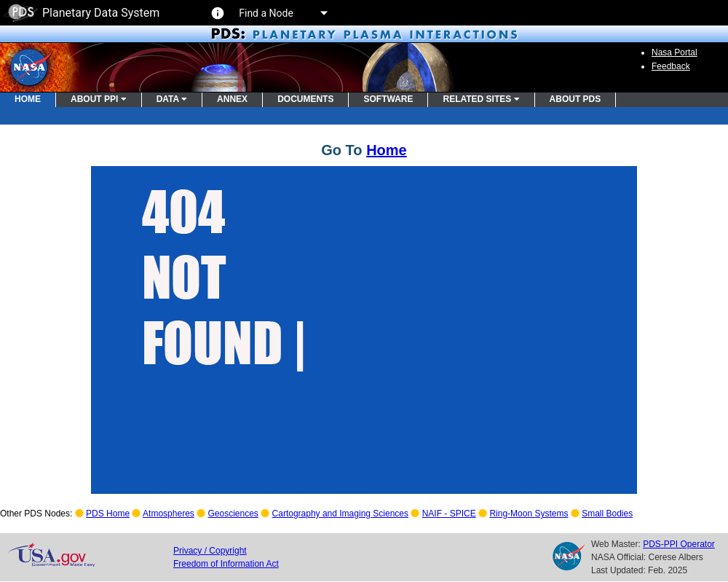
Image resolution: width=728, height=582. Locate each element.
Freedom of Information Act (226, 564)
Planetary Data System (82, 13)
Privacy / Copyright (210, 551)
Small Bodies (607, 514)
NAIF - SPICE (449, 514)
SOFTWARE (388, 99)
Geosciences (233, 514)
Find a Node (282, 13)
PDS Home (108, 514)
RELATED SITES (481, 99)
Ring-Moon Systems (529, 514)
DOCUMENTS (305, 99)
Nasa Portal (674, 52)
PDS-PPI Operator (679, 544)
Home (387, 150)
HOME (28, 99)
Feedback (671, 66)
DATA (172, 99)
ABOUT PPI (99, 99)
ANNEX (232, 99)
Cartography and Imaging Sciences (340, 514)
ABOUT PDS (575, 99)
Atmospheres (169, 514)
